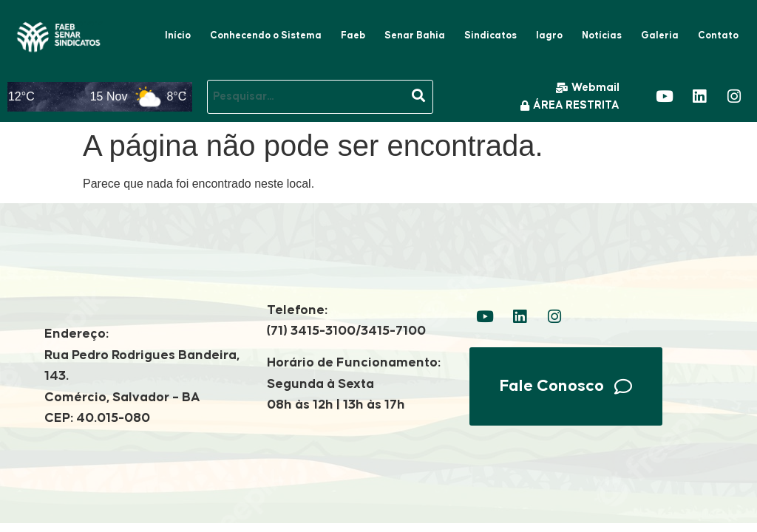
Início (178, 35)
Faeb (353, 35)
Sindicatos (490, 35)
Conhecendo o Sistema (266, 35)
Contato (718, 35)
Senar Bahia (415, 35)
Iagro (549, 35)
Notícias (602, 35)
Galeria (660, 35)
